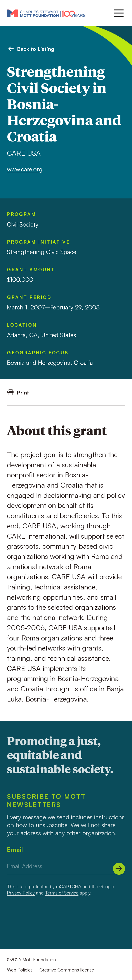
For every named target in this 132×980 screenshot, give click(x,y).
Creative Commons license (67, 970)
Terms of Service (62, 893)
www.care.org (25, 169)
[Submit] (119, 869)
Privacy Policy (21, 893)
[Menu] (118, 13)
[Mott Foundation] (46, 13)
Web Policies (20, 970)
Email (15, 850)
